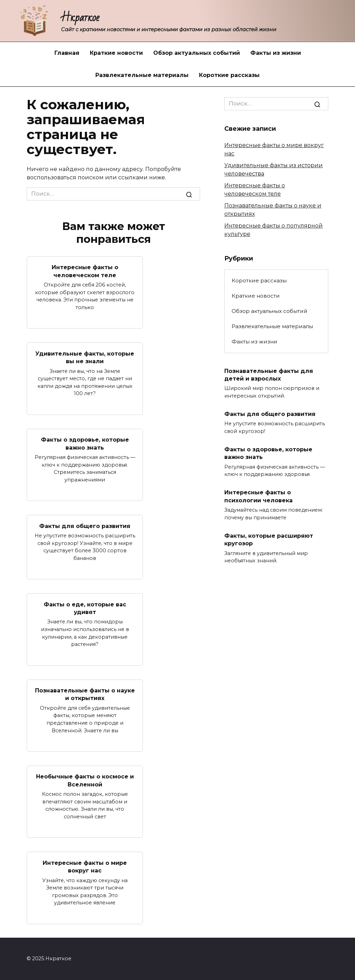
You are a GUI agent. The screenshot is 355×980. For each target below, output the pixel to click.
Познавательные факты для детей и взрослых (269, 374)
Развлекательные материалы (142, 75)
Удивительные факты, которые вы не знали (85, 357)
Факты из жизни (276, 53)
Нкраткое (80, 18)
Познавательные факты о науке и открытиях (85, 694)
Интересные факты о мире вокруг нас (85, 866)
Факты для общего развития (85, 526)
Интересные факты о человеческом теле (85, 271)
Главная (67, 53)
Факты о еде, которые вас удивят (85, 608)
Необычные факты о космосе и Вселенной (85, 780)
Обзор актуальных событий (197, 53)
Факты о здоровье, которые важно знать (85, 444)
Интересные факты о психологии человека (258, 496)
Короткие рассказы (229, 75)
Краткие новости (116, 53)
